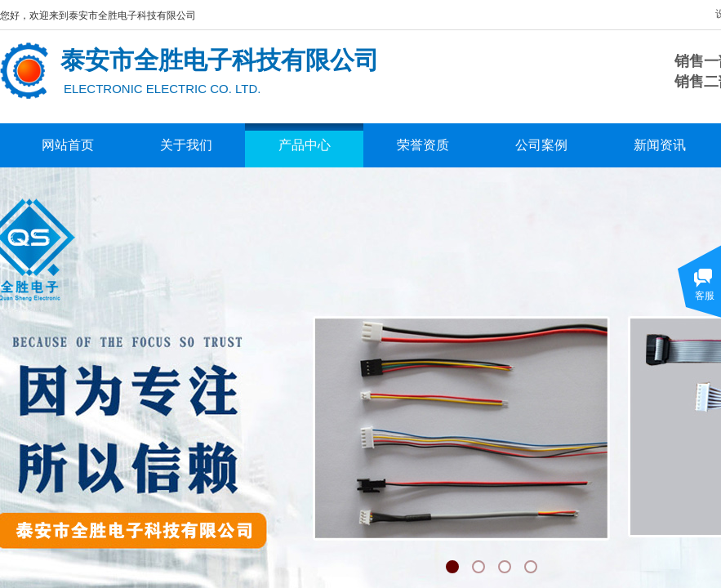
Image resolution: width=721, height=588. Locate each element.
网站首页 (68, 145)
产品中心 (305, 145)
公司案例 (541, 145)
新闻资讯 (660, 145)
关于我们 (186, 145)
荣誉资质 (423, 145)
